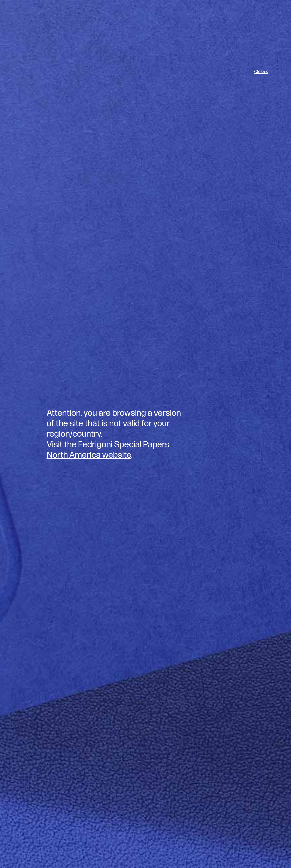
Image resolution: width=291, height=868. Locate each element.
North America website (89, 455)
